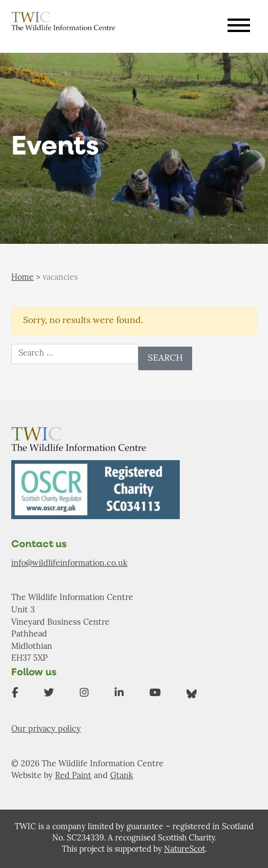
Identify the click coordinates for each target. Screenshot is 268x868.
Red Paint (73, 776)
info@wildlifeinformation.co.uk (69, 564)
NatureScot (185, 850)
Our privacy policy (46, 730)
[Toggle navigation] (239, 27)
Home (22, 278)
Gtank (122, 776)
